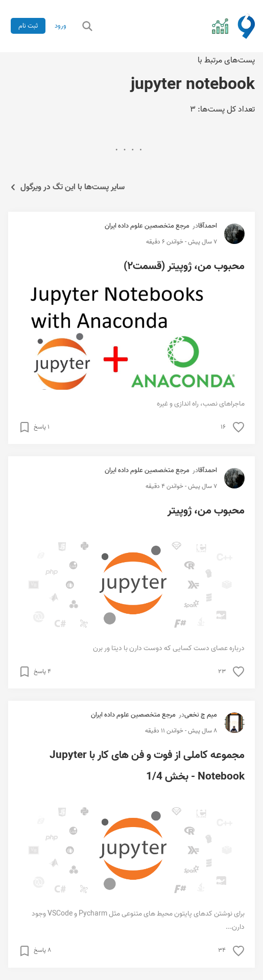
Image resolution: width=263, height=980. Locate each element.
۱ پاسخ (42, 427)
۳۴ (222, 950)
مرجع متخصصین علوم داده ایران (147, 226)
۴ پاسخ (42, 672)
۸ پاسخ (42, 950)
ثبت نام (28, 26)
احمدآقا (208, 226)
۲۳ (222, 672)
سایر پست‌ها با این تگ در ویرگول (66, 187)
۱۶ (223, 427)
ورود (61, 26)
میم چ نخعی (201, 715)
